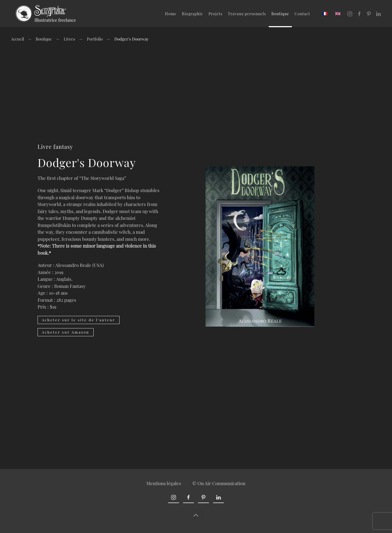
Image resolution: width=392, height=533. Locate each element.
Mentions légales (163, 483)
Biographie (192, 14)
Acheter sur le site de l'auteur (79, 320)
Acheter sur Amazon (66, 332)
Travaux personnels (247, 14)
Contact (302, 14)
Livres (69, 39)
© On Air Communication (218, 483)
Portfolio (95, 39)
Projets (215, 14)
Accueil (17, 39)
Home (171, 14)
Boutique (280, 14)
